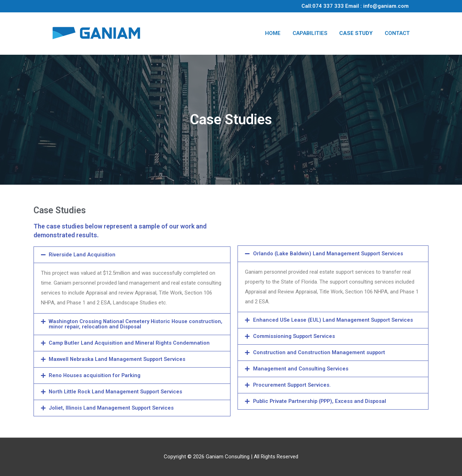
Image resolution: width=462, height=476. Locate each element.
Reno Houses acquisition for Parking (95, 375)
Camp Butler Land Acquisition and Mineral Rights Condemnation (130, 343)
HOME (273, 33)
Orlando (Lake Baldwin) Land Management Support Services (329, 254)
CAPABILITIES (310, 33)
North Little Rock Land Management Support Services (116, 392)
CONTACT (397, 33)
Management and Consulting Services (301, 369)
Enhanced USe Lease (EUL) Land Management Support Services (334, 320)
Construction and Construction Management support (319, 352)
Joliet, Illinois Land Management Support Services (112, 408)
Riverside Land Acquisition (82, 255)
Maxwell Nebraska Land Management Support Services (118, 359)
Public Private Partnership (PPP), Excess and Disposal (322, 401)
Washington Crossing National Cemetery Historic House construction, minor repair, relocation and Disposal (119, 324)
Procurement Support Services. (292, 385)
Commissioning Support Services (294, 336)
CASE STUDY (356, 33)
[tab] (132, 255)
